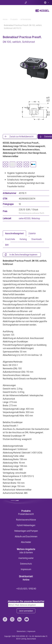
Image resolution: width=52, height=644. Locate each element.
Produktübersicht (26, 514)
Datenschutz (26, 564)
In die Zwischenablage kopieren (23, 255)
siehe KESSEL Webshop (29, 218)
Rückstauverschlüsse (26, 520)
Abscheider (26, 542)
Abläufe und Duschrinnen (26, 536)
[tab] (14, 233)
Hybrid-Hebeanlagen (26, 525)
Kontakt (26, 3)
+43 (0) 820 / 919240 (26, 589)
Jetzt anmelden (26, 611)
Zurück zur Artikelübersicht (21, 136)
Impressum (26, 569)
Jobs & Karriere (26, 552)
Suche (10, 3)
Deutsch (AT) (47, 3)
